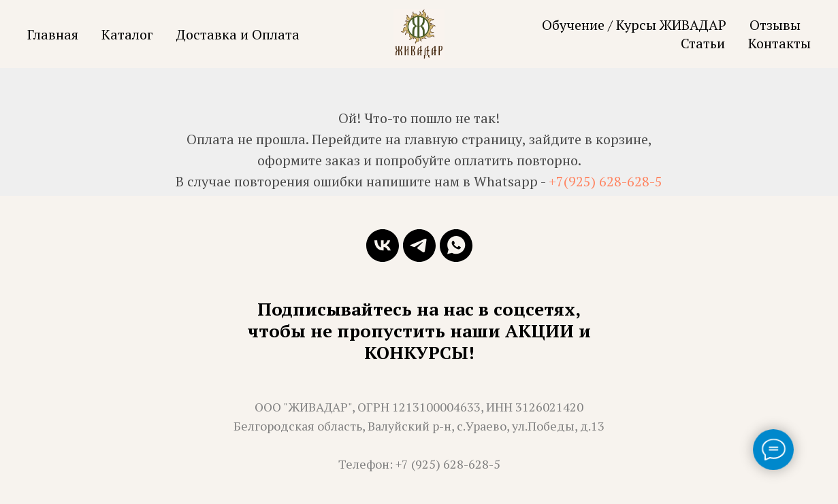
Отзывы (775, 25)
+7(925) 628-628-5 (606, 181)
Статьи (703, 43)
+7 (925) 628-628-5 (448, 464)
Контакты (779, 43)
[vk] (383, 246)
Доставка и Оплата (238, 34)
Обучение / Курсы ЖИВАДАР (634, 25)
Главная (53, 34)
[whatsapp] (456, 246)
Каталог (127, 34)
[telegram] (419, 246)
